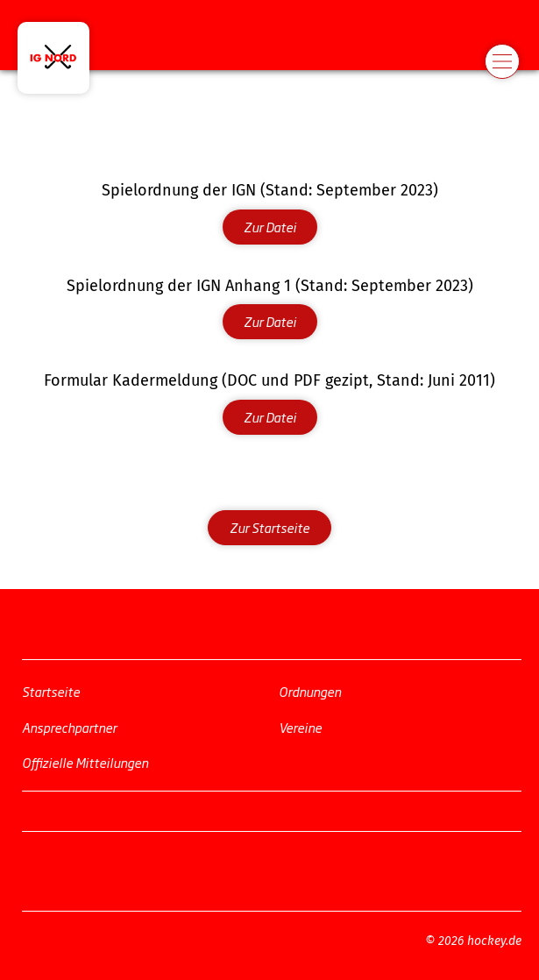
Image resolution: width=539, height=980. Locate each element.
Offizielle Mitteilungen (85, 762)
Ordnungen (310, 691)
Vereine (300, 726)
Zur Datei (270, 227)
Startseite (51, 691)
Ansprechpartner (69, 726)
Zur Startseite (269, 527)
